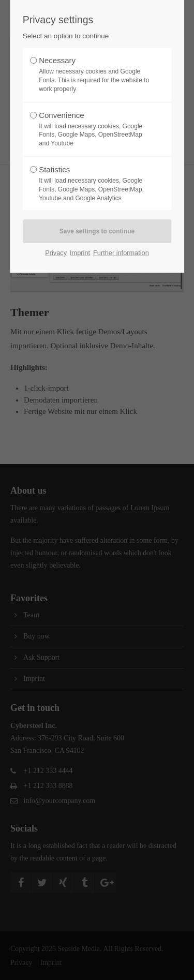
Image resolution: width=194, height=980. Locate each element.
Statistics (94, 184)
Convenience (94, 129)
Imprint (80, 253)
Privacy (56, 253)
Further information (121, 253)
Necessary (94, 75)
